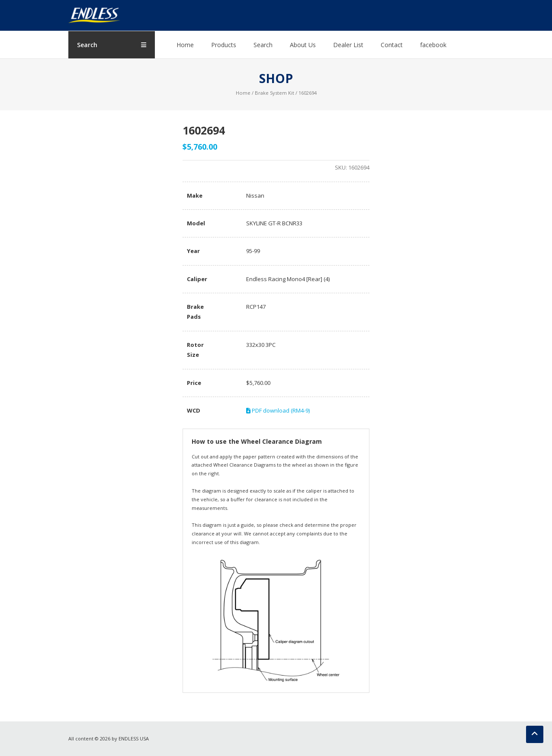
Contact (392, 45)
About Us (303, 45)
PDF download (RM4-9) (278, 410)
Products (224, 45)
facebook (433, 45)
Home (185, 45)
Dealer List (348, 45)
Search (263, 45)
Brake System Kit (274, 93)
